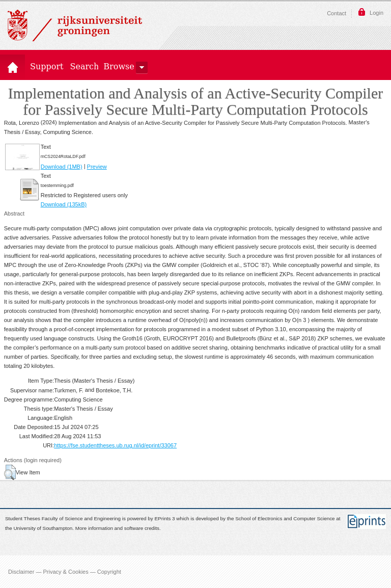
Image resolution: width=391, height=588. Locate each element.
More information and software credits (117, 528)
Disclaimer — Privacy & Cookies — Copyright (65, 572)
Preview (97, 167)
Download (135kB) (64, 204)
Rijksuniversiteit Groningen (75, 25)
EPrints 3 (165, 519)
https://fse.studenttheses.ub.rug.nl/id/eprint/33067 (115, 445)
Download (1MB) (62, 167)
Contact (337, 13)
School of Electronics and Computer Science (285, 519)
